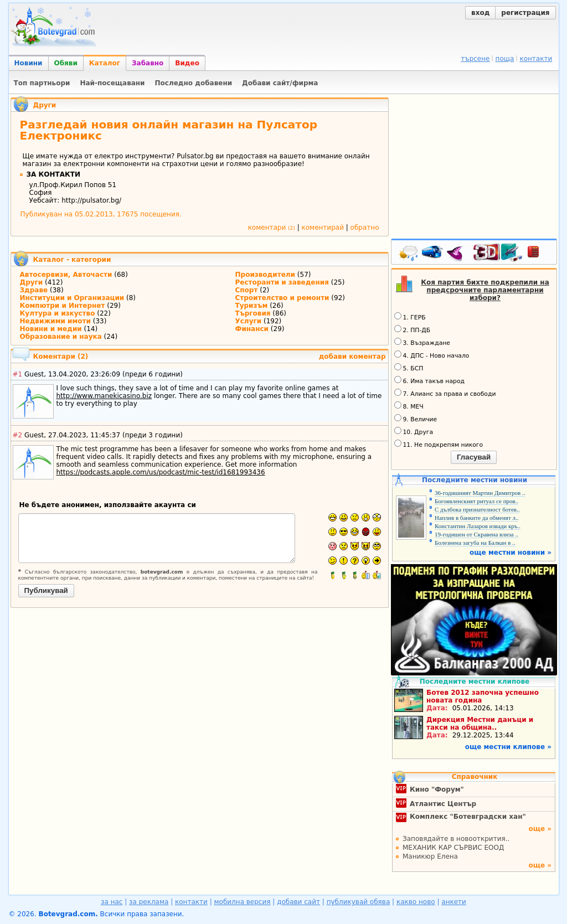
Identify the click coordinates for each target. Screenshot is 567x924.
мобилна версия (243, 902)
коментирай (323, 228)
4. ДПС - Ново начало (432, 355)
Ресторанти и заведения (282, 282)
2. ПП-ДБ (413, 329)
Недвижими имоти (55, 321)
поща (505, 59)
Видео (187, 63)
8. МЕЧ (409, 406)
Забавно (148, 63)
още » (540, 829)
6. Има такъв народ (429, 380)
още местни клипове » (508, 747)
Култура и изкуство (58, 313)
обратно (365, 228)
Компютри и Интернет (63, 306)
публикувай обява (359, 902)
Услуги (249, 321)
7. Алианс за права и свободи (445, 393)
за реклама (149, 902)
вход (480, 13)
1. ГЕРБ (410, 317)
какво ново (416, 902)
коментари (272, 228)
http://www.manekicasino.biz (104, 396)
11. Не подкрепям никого (439, 444)
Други (45, 105)
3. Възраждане (422, 342)
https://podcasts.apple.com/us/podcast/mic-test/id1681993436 (161, 472)
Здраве (34, 290)
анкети (454, 902)
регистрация (525, 13)
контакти (536, 59)
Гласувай (474, 457)
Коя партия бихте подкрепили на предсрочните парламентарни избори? (485, 290)
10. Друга (414, 431)
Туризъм (252, 306)
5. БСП (409, 368)
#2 (18, 435)
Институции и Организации (72, 298)
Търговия (253, 313)
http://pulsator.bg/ (91, 200)
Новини (29, 63)
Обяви (66, 63)
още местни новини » (511, 553)
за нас (112, 902)
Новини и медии (51, 329)
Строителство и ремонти (282, 298)
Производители (266, 275)
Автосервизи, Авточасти (66, 275)
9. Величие (416, 419)
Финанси (252, 329)
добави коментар (352, 357)
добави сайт (298, 902)
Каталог (105, 63)
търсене (475, 59)
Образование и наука (61, 337)
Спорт (247, 290)
